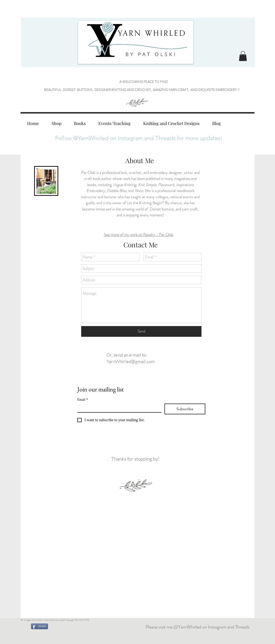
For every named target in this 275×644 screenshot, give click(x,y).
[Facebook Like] (100, 627)
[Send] (141, 331)
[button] (243, 56)
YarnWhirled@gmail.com (131, 361)
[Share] (40, 626)
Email (83, 400)
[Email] (118, 408)
